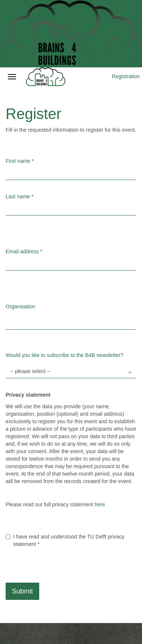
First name (20, 161)
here (100, 504)
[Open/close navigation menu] (12, 77)
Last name (20, 196)
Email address (24, 251)
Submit (22, 591)
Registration (126, 76)
